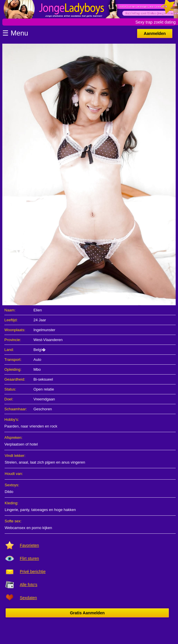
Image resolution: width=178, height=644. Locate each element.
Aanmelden (155, 33)
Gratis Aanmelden (87, 613)
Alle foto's (29, 585)
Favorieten (29, 545)
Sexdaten (28, 598)
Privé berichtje (33, 572)
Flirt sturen (29, 558)
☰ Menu (15, 33)
